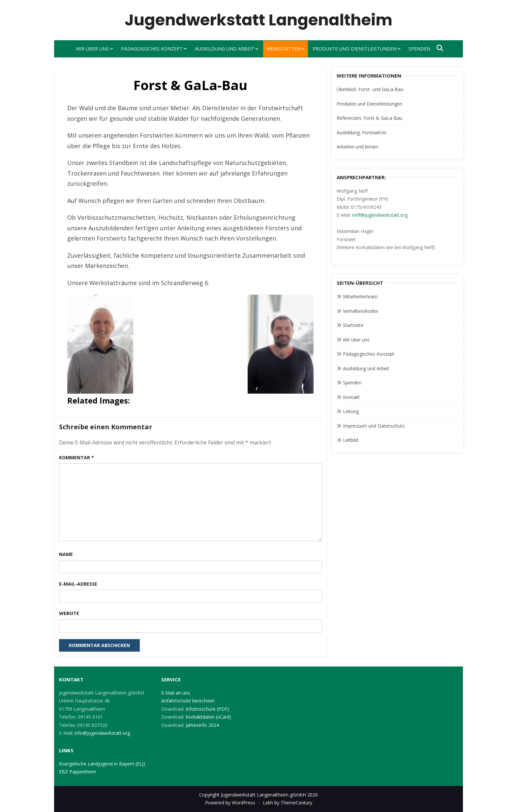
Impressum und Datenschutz (374, 426)
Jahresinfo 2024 (202, 725)
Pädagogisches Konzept (152, 49)
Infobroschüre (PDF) (207, 709)
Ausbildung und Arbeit (225, 49)
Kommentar (76, 457)
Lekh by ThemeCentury (288, 803)
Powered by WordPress (230, 803)
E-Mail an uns (176, 693)
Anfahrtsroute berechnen (188, 701)
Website (69, 613)
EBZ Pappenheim (77, 772)
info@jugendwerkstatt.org (102, 733)
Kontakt (351, 397)
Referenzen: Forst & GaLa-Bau (369, 118)
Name (66, 554)
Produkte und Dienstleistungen (354, 49)
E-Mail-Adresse (78, 584)
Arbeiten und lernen (357, 147)
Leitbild (350, 440)
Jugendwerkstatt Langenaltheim (258, 20)
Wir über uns (92, 49)
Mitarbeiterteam (360, 296)
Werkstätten (283, 49)
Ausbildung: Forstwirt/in (362, 132)
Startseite (353, 325)
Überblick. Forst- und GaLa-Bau (370, 89)
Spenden (419, 49)
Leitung (351, 411)
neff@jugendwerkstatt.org (380, 215)
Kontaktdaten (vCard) (208, 717)
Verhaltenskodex (361, 311)
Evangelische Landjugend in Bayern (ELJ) (102, 764)
